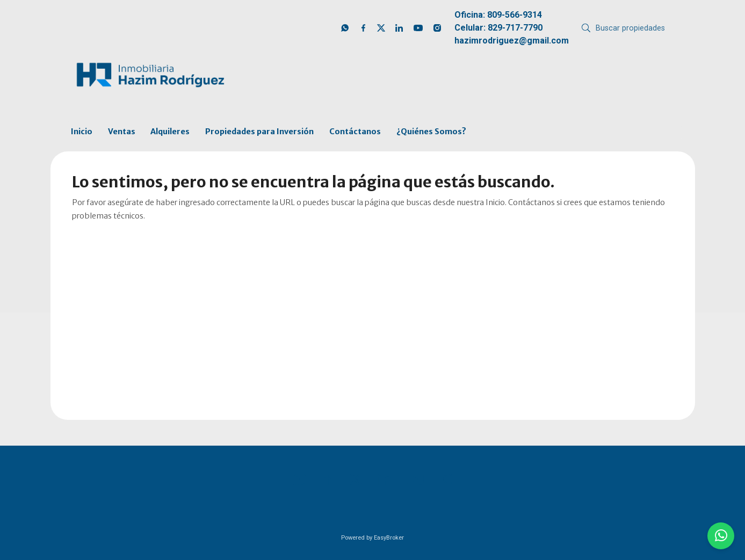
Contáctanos (355, 132)
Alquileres (170, 132)
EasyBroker (389, 538)
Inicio (82, 132)
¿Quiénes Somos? (431, 132)
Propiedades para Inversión (259, 132)
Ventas (122, 132)
